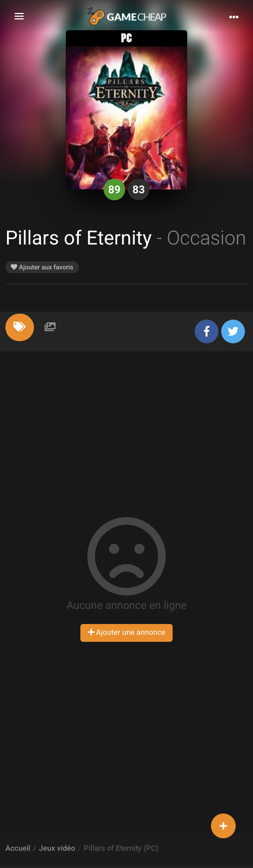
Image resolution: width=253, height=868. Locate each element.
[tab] (20, 327)
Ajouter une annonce (127, 633)
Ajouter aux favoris (42, 267)
